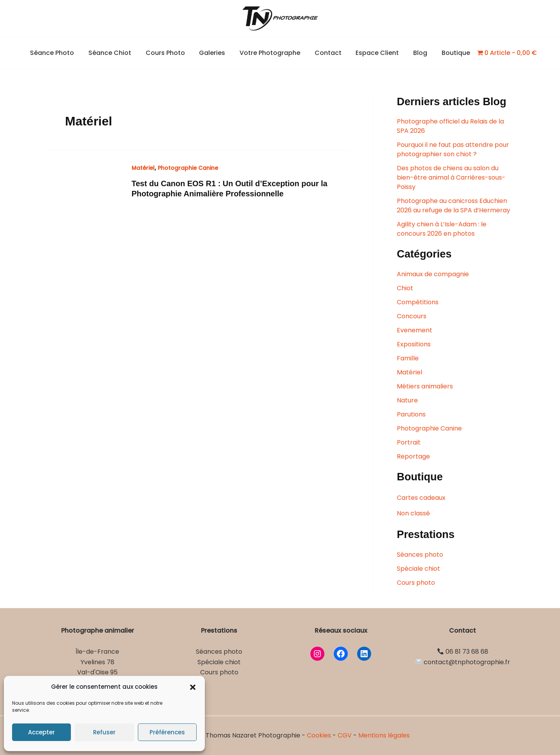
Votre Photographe (270, 53)
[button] (193, 687)
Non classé (413, 513)
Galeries (214, 53)
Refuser (104, 732)
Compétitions (418, 302)
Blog (415, 53)
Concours (412, 316)
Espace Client (374, 53)
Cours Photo (169, 53)
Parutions (411, 414)
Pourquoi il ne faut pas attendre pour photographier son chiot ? (453, 149)
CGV (345, 735)
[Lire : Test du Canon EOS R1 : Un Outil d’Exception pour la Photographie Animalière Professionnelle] (84, 184)
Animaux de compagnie (433, 274)
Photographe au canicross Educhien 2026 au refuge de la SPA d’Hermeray (453, 206)
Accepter (41, 732)
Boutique (448, 53)
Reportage (413, 456)
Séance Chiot (115, 53)
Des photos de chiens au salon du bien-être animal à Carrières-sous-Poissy (451, 177)
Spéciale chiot (418, 569)
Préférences (167, 732)
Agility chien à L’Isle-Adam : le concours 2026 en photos (442, 229)
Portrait (409, 442)
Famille (408, 358)
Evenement (415, 330)
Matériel (143, 168)
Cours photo (416, 583)
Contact (326, 53)
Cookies (319, 735)
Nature (407, 400)
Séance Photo (59, 53)
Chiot (405, 288)
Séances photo (420, 555)
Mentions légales (384, 735)
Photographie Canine (188, 168)
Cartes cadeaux (421, 498)
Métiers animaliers (425, 386)
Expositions (414, 344)
